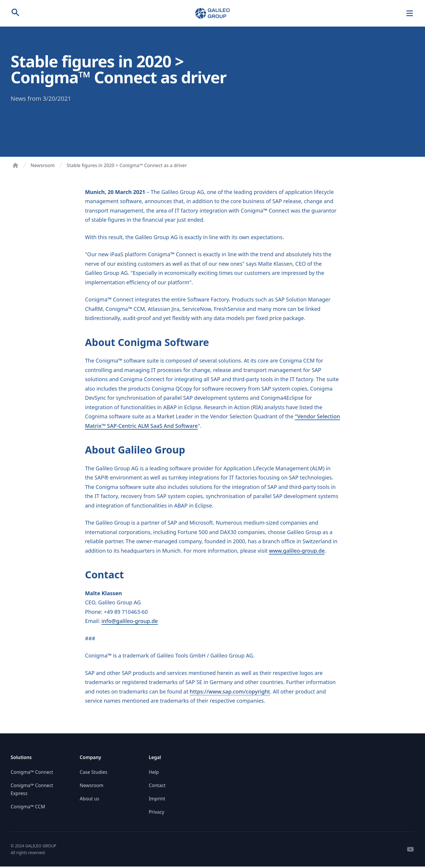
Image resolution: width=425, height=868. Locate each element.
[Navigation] (410, 13)
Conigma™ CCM (28, 807)
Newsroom (43, 165)
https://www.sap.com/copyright (230, 691)
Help (154, 772)
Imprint (157, 799)
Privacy (157, 812)
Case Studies (94, 772)
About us (89, 799)
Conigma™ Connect (32, 772)
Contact (157, 785)
